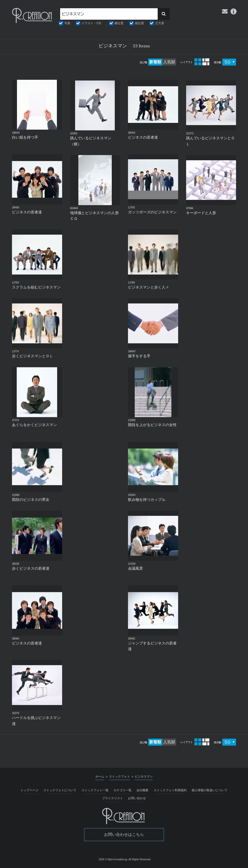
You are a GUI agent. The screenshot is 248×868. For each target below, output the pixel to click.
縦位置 (139, 23)
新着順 (155, 62)
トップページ (29, 790)
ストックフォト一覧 (95, 790)
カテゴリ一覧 (123, 790)
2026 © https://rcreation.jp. (113, 859)
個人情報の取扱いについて (210, 790)
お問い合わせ (137, 798)
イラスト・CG (91, 23)
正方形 (160, 23)
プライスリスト (113, 798)
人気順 (169, 62)
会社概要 (142, 790)
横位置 (119, 23)
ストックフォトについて (60, 790)
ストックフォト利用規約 (170, 790)
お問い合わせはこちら (124, 834)
